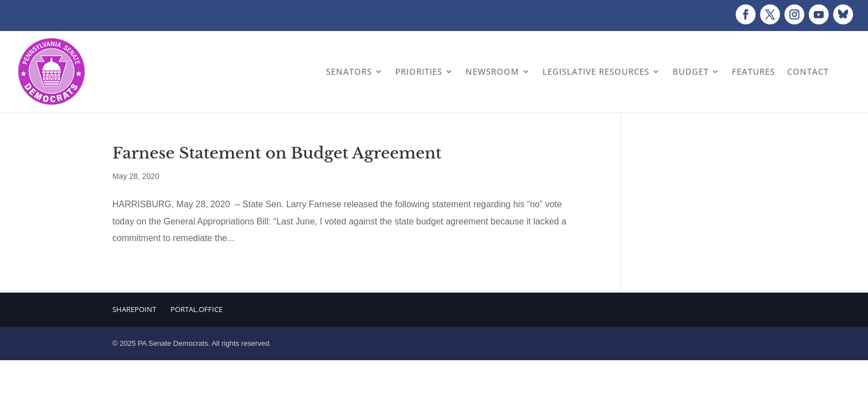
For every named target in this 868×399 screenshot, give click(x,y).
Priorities (419, 71)
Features (753, 71)
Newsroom (492, 71)
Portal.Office (197, 309)
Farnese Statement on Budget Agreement (277, 153)
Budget (691, 71)
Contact (808, 71)
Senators (349, 71)
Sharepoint (134, 309)
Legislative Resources (596, 71)
